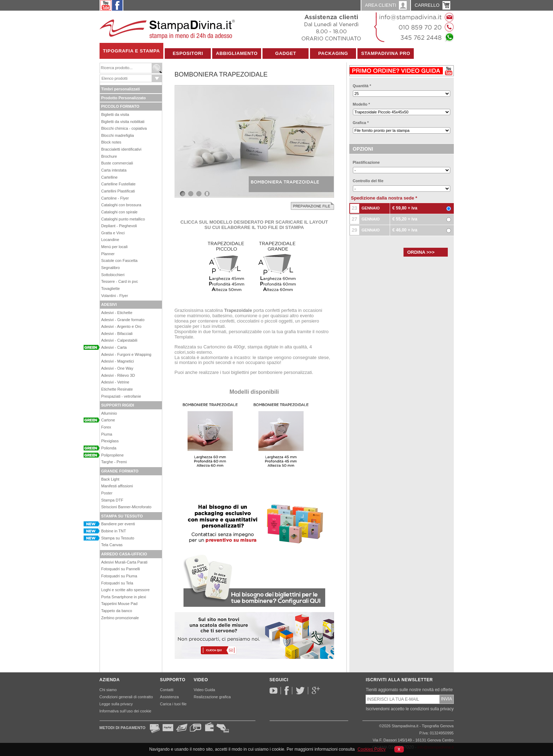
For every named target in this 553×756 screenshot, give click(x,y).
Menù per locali (115, 247)
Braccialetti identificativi (122, 149)
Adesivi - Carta (114, 347)
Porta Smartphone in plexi (124, 597)
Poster (107, 493)
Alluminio (109, 413)
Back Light (110, 479)
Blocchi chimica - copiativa (124, 128)
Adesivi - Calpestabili (119, 340)
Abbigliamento (237, 53)
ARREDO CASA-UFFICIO (124, 554)
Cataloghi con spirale (120, 212)
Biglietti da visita (115, 114)
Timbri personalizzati (121, 89)
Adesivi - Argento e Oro (122, 326)
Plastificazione (366, 162)
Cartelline (109, 177)
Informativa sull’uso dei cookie (126, 711)
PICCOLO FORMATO (120, 106)
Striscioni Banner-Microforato (126, 507)
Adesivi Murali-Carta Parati (125, 562)
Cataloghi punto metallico (123, 219)
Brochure (109, 156)
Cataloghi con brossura (121, 205)
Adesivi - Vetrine (115, 382)
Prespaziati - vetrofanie (121, 396)
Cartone (108, 420)
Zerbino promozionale (120, 618)
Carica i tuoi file (173, 704)
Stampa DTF (112, 500)
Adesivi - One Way (117, 368)
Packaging (333, 53)
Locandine (110, 240)
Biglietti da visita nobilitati (123, 122)
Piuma (107, 434)
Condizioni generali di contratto (126, 697)
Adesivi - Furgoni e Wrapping (126, 354)
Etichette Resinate (117, 389)
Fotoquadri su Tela (117, 583)
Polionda (109, 448)
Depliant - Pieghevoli (119, 226)
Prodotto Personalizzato (124, 98)
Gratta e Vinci (113, 233)
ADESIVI (109, 304)
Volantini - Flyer (115, 296)
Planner (108, 254)
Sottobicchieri (113, 275)
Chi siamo (108, 690)
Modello (362, 104)
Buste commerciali (117, 163)
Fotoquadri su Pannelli (121, 569)
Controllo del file (368, 181)
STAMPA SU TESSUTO (122, 516)
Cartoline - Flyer (115, 198)
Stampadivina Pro (386, 53)
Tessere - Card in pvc (120, 281)
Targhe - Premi (114, 462)
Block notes (111, 142)
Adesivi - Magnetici (118, 361)
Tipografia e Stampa (132, 51)
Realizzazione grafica (212, 697)
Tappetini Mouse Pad (120, 604)
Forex (106, 427)
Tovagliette (111, 289)
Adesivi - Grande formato (123, 320)
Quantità (362, 86)
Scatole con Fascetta (120, 261)
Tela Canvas (112, 545)
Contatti (167, 690)
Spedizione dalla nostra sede (384, 198)
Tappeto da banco (117, 611)
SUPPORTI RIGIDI (118, 405)
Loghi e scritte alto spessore (126, 590)
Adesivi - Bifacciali (117, 334)
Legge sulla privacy (116, 704)
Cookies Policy (371, 749)
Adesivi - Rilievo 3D (118, 375)
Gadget (286, 53)
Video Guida (204, 690)
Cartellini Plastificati (118, 191)
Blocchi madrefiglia (118, 135)
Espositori (188, 53)
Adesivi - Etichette (117, 313)
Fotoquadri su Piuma (119, 576)
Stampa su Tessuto (118, 538)
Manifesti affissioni (117, 486)
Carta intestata (114, 170)
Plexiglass (110, 441)
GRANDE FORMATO (120, 471)
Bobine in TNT (114, 531)
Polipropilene (113, 455)
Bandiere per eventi (118, 524)
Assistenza (170, 697)
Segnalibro (111, 268)
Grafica (361, 123)
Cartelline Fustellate (119, 184)
